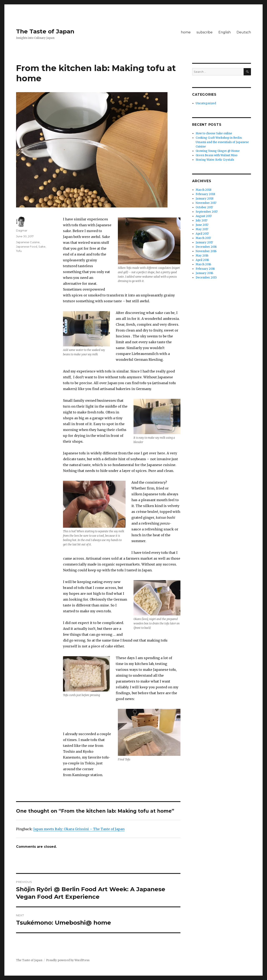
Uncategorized (206, 103)
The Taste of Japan (45, 31)
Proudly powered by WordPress (68, 960)
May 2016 (202, 256)
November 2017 (206, 203)
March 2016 (203, 264)
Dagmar (22, 230)
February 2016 (205, 269)
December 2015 (206, 278)
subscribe (205, 32)
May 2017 (202, 229)
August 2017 (204, 216)
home (186, 32)
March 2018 (203, 190)
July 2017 (202, 221)
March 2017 (203, 238)
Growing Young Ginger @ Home (218, 151)
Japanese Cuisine (28, 242)
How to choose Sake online (214, 133)
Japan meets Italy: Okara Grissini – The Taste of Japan (79, 829)
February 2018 (205, 194)
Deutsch (244, 32)
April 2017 (202, 234)
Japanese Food (27, 247)
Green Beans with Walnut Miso (217, 155)
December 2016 (206, 247)
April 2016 (202, 260)
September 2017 (207, 212)
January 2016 (204, 273)
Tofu (19, 251)
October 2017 (204, 207)
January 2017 (204, 242)
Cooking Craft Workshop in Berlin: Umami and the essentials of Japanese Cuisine (222, 142)
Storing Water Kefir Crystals (215, 160)
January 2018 (205, 199)
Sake (42, 247)
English (225, 32)
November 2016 (206, 251)
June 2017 (202, 225)
